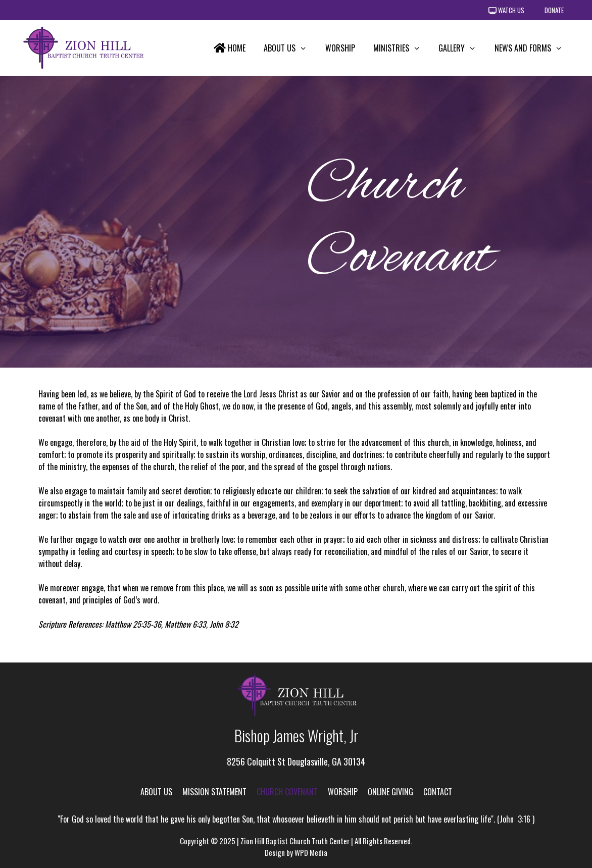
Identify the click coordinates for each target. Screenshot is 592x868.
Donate (554, 10)
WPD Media (311, 852)
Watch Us (506, 10)
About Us (290, 48)
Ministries (402, 48)
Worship (340, 48)
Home (230, 48)
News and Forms (533, 48)
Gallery (462, 48)
